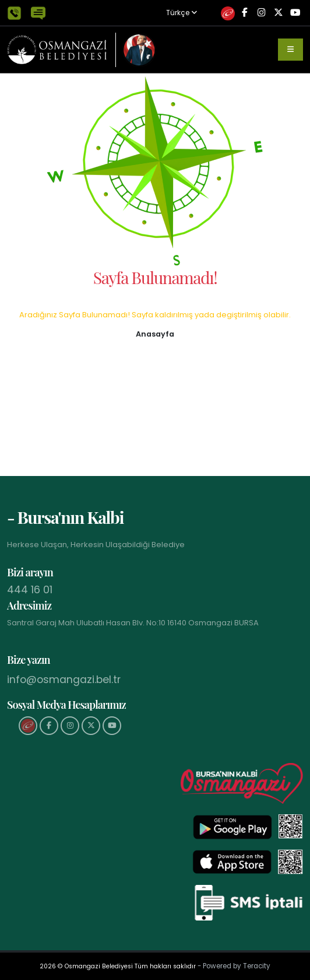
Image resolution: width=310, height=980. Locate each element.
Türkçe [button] (182, 13)
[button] (155, 333)
